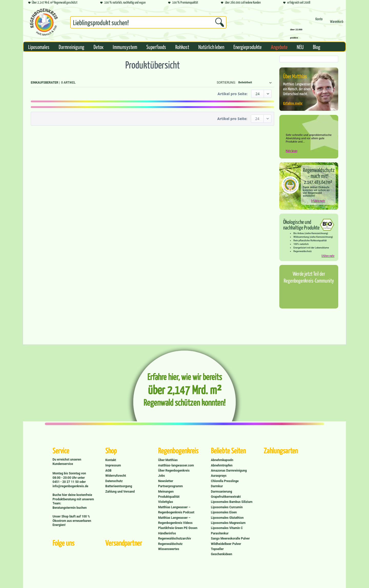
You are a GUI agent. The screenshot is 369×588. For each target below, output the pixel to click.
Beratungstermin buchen (70, 508)
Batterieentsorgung (119, 486)
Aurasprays (219, 476)
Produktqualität (169, 497)
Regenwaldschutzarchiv (175, 539)
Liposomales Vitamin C (227, 528)
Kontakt (111, 460)
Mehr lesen (291, 151)
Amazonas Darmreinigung (229, 471)
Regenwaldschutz (170, 544)
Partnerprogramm (170, 486)
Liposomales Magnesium (228, 523)
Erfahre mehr (293, 103)
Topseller (217, 549)
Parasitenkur (220, 533)
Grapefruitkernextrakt (226, 497)
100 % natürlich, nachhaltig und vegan (123, 3)
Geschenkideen (222, 554)
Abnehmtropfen (222, 465)
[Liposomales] (39, 47)
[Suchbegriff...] (148, 22)
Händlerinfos (167, 533)
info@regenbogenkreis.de (70, 486)
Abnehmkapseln (222, 460)
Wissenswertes (169, 549)
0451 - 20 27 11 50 (66, 482)
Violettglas (166, 502)
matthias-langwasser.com (176, 465)
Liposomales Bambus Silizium (232, 502)
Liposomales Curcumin (227, 507)
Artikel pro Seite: (233, 94)
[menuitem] (148, 23)
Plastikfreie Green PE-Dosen (178, 528)
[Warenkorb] (337, 24)
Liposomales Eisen (224, 512)
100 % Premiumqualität (183, 3)
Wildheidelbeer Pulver (226, 544)
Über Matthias (168, 460)
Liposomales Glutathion (227, 518)
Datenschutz (114, 481)
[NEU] (300, 47)
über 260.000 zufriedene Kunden (241, 3)
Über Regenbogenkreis (174, 471)
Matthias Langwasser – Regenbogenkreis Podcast (176, 510)
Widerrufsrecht (116, 476)
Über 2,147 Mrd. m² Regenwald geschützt (53, 3)
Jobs (161, 476)
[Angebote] (279, 47)
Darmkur (217, 486)
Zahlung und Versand (120, 492)
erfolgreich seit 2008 (297, 3)
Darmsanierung (222, 492)
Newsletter (166, 481)
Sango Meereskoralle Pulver (230, 539)
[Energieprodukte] (248, 47)
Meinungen (166, 492)
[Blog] (317, 47)
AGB (108, 471)
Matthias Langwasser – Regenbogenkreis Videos (175, 520)
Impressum (113, 465)
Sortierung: (226, 83)
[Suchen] (220, 22)
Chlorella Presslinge (225, 481)
